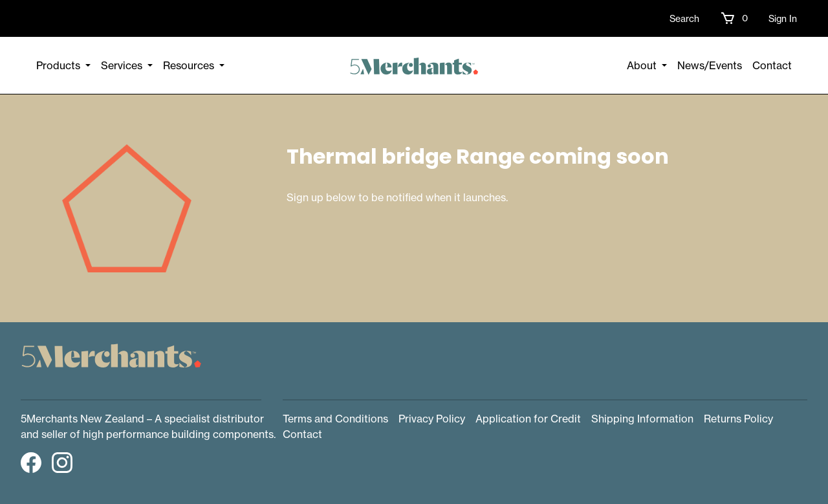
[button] (734, 18)
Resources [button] (190, 65)
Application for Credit (528, 419)
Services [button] (123, 65)
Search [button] (684, 19)
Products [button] (60, 65)
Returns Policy (738, 419)
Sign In (783, 19)
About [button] (643, 65)
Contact (772, 65)
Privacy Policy (432, 419)
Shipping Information (642, 419)
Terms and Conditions (335, 419)
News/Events (710, 65)
